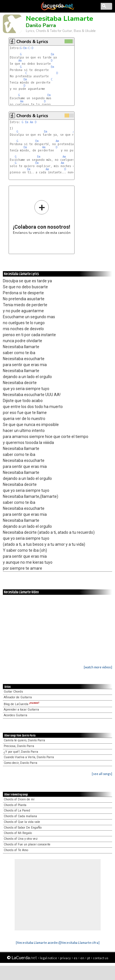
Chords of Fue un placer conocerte (27, 844)
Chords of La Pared (17, 810)
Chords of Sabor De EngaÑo (23, 828)
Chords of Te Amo (16, 850)
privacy (65, 958)
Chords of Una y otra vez (21, 839)
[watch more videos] (98, 667)
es (76, 958)
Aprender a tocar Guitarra (21, 710)
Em (25, 48)
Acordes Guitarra (15, 715)
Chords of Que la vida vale (22, 822)
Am (20, 61)
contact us (101, 958)
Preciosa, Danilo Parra (19, 746)
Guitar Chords (13, 692)
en (82, 958)
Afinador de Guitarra (18, 697)
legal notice (48, 958)
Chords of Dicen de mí (19, 799)
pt (89, 958)
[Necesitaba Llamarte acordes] (38, 943)
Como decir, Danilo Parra (21, 763)
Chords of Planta (15, 805)
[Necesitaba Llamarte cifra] (80, 943)
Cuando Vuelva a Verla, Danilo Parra (29, 757)
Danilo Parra (41, 25)
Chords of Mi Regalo (18, 833)
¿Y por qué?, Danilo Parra (21, 752)
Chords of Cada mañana (20, 816)
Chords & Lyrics (32, 42)
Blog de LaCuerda (22, 704)
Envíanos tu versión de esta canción (42, 217)
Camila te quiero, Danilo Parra (24, 740)
